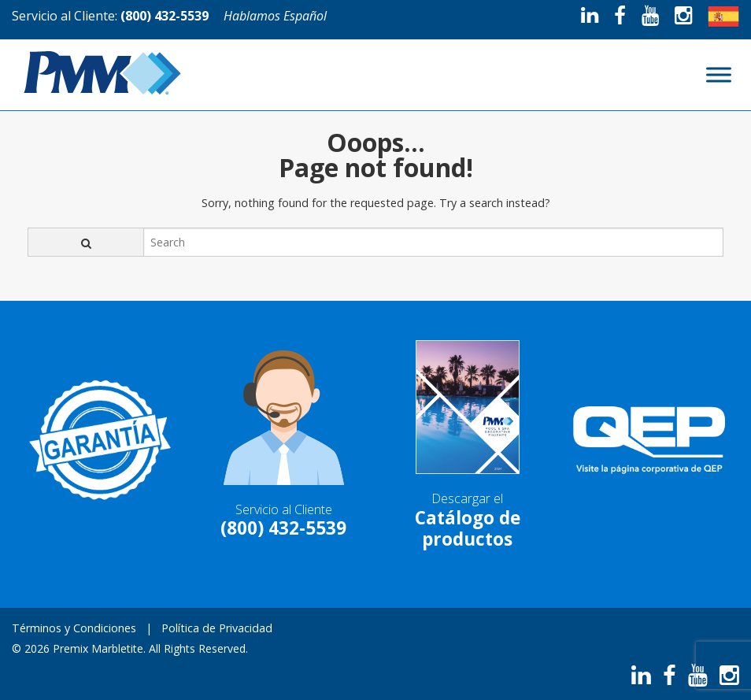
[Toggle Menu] (719, 74)
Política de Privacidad (217, 628)
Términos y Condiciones (74, 628)
